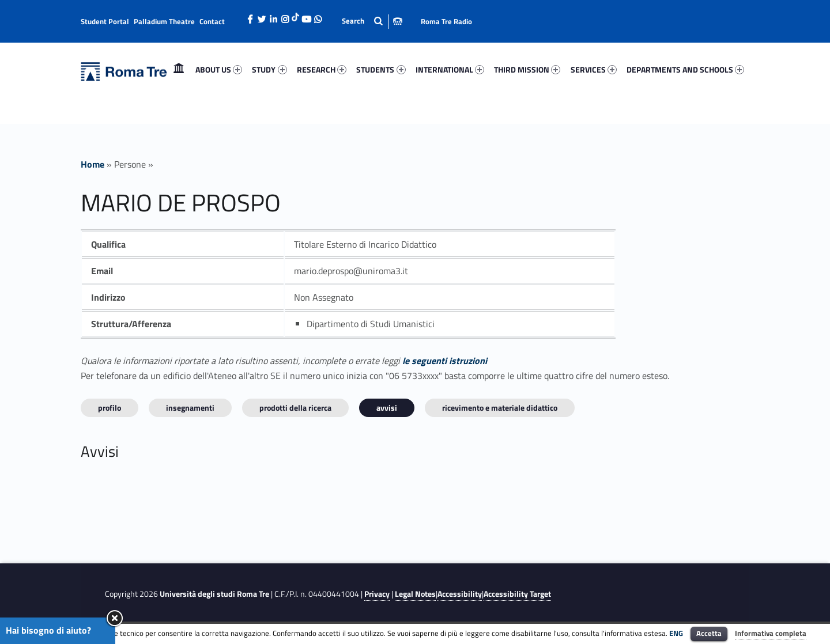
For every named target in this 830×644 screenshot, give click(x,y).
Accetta (709, 633)
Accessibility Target (517, 594)
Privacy (377, 594)
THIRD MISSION (527, 69)
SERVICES (594, 69)
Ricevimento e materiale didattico (500, 408)
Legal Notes (415, 594)
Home (179, 69)
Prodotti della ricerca (295, 408)
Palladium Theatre (164, 21)
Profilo (110, 408)
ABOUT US (219, 69)
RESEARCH (322, 69)
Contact (212, 21)
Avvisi (387, 408)
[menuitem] (179, 70)
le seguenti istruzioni (445, 361)
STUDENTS (381, 69)
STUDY (269, 69)
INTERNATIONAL (450, 69)
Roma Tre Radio (446, 21)
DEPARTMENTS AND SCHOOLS (685, 69)
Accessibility (460, 594)
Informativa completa (771, 633)
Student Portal (105, 21)
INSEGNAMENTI (190, 408)
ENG (676, 633)
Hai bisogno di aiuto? (48, 630)
